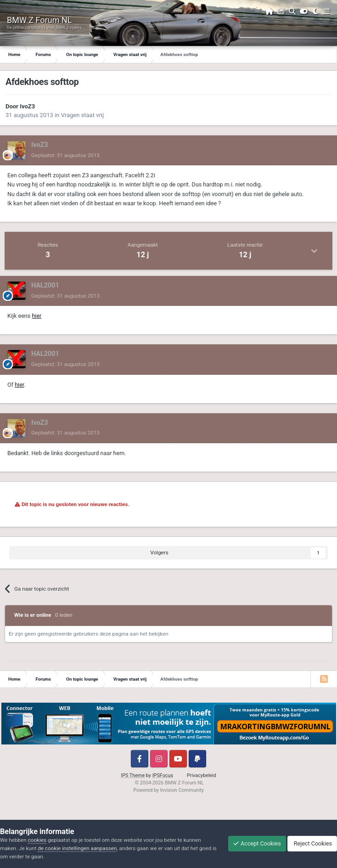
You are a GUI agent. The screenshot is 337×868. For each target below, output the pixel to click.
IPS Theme (133, 775)
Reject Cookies (312, 843)
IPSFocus (163, 775)
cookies (37, 840)
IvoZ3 (27, 106)
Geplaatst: (65, 155)
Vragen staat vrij (82, 115)
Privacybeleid (202, 775)
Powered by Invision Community (168, 790)
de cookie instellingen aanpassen (77, 848)
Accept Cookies (257, 843)
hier (37, 316)
